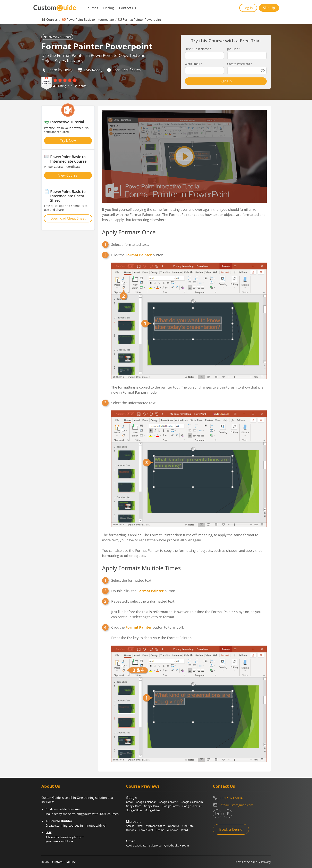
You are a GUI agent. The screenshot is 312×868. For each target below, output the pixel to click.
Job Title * (234, 49)
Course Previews (143, 786)
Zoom (185, 845)
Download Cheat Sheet (68, 218)
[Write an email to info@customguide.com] (242, 805)
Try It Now (68, 141)
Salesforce (155, 845)
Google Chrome (168, 802)
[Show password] (263, 71)
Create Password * (240, 64)
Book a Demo (231, 829)
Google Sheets (191, 806)
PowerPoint (146, 830)
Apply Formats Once (129, 232)
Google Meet (153, 810)
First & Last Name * (198, 49)
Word (184, 830)
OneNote (188, 826)
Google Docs (134, 806)
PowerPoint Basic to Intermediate (90, 20)
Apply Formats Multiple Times (141, 568)
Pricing (109, 8)
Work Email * (194, 64)
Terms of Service (246, 862)
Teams (160, 830)
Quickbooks (172, 845)
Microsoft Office (155, 826)
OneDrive (174, 826)
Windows (173, 830)
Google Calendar (146, 802)
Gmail (129, 802)
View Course (68, 175)
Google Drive (152, 806)
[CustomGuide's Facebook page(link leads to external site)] (228, 814)
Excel (140, 826)
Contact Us (128, 8)
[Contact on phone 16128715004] (242, 798)
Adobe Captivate (136, 845)
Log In (248, 8)
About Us (51, 786)
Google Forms (171, 806)
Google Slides (134, 810)
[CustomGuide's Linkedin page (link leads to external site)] (217, 814)
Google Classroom (192, 802)
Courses (92, 8)
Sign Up (269, 8)
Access (130, 826)
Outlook (131, 830)
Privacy (266, 862)
